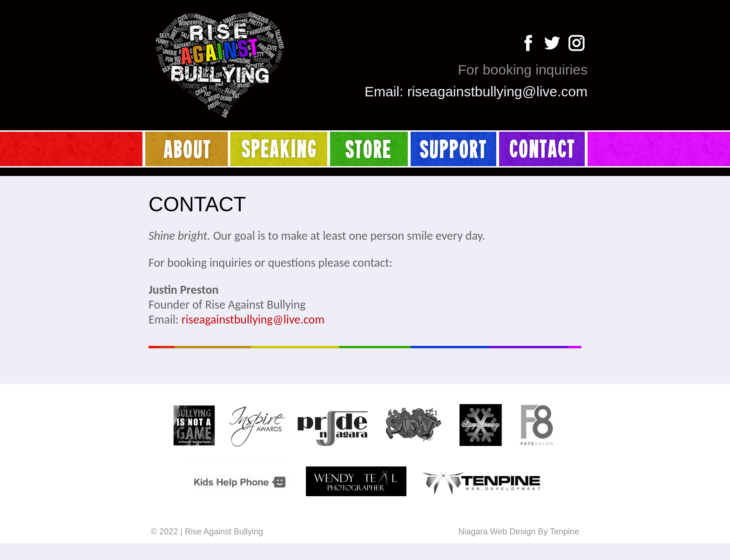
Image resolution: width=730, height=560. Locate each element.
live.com (562, 91)
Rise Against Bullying (224, 532)
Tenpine (564, 532)
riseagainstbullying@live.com (253, 319)
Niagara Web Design (497, 532)
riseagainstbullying (465, 91)
